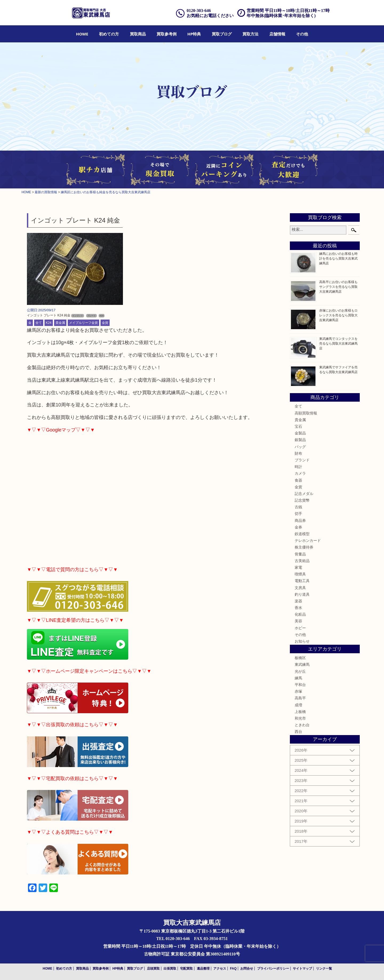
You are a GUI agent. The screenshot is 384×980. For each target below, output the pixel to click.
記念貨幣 (302, 500)
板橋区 (300, 658)
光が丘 (300, 671)
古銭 (298, 507)
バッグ (300, 447)
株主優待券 (304, 547)
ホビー (300, 628)
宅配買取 (186, 969)
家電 (298, 567)
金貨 (105, 323)
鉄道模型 (302, 534)
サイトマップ (302, 969)
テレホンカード (308, 541)
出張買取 (170, 969)
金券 (298, 527)
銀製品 (300, 440)
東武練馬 (302, 664)
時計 (298, 467)
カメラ (300, 473)
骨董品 (300, 554)
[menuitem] (82, 34)
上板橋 (300, 712)
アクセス (220, 969)
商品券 (300, 521)
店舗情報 (277, 34)
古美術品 (302, 561)
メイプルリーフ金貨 (83, 323)
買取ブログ (222, 34)
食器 (298, 480)
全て (39, 323)
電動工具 (302, 581)
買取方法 (250, 34)
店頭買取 (153, 969)
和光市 (300, 718)
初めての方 (109, 34)
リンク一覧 (324, 969)
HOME (82, 34)
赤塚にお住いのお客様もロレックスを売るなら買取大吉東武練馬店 (338, 315)
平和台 (300, 685)
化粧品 (300, 614)
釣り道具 (302, 594)
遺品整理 (203, 969)
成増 (298, 705)
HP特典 (194, 34)
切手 (298, 514)
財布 (298, 453)
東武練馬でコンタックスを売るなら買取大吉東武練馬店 (338, 344)
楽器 (298, 601)
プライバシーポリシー (273, 969)
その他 (302, 34)
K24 (49, 323)
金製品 (300, 433)
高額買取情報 (306, 413)
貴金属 (60, 323)
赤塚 (298, 691)
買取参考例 (167, 34)
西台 (298, 732)
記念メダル (304, 494)
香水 (298, 608)
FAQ (233, 969)
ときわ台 (302, 725)
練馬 (298, 678)
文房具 (300, 588)
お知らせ (302, 641)
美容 (298, 621)
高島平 (300, 698)
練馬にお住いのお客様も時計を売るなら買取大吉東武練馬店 (338, 259)
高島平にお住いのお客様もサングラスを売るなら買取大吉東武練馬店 (338, 287)
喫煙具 (300, 574)
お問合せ (247, 969)
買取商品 (138, 34)
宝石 (298, 426)
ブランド (302, 460)
